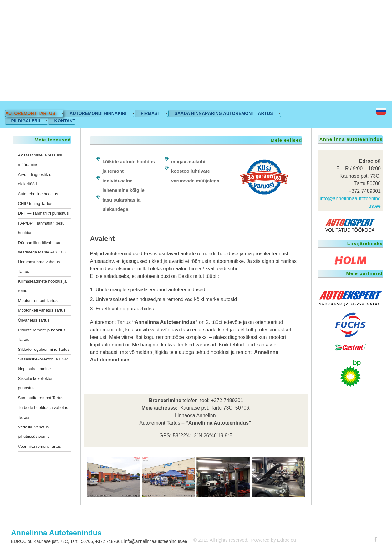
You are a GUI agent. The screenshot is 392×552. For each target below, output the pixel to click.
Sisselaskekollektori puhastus (36, 383)
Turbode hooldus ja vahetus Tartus (43, 412)
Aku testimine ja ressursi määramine (40, 160)
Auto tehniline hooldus (38, 194)
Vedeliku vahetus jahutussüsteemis (34, 432)
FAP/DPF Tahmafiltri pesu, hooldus (42, 228)
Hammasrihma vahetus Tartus (39, 266)
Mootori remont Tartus (38, 301)
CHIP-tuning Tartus (35, 204)
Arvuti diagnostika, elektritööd (35, 179)
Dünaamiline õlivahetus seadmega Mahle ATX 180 (42, 247)
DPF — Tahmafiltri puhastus (43, 213)
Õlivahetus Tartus (34, 320)
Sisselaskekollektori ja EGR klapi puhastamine (43, 364)
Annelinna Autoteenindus (56, 533)
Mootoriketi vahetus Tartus (42, 310)
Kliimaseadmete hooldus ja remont (42, 286)
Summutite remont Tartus (41, 398)
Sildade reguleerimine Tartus (44, 349)
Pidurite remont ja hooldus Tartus (42, 335)
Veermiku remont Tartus (40, 446)
